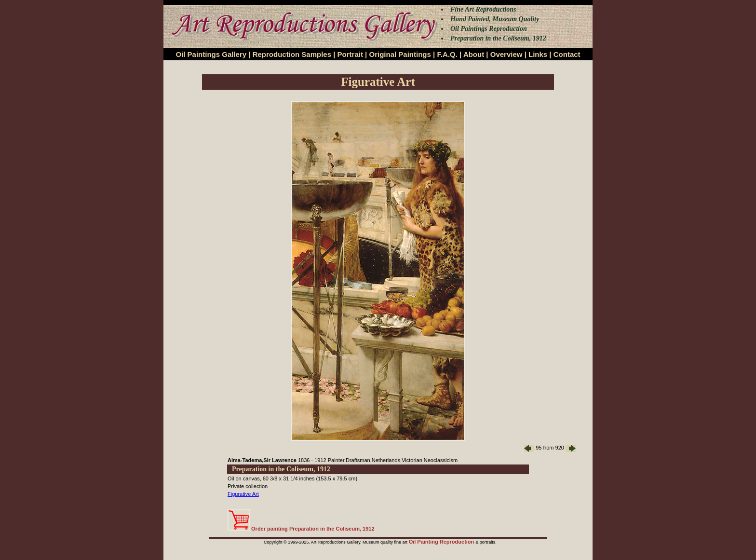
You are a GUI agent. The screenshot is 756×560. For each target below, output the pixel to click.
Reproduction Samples (292, 54)
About (474, 54)
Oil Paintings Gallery (211, 54)
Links (538, 54)
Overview (506, 54)
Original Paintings (400, 54)
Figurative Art (243, 494)
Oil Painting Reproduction (442, 542)
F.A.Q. (447, 54)
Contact (567, 54)
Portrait (350, 54)
